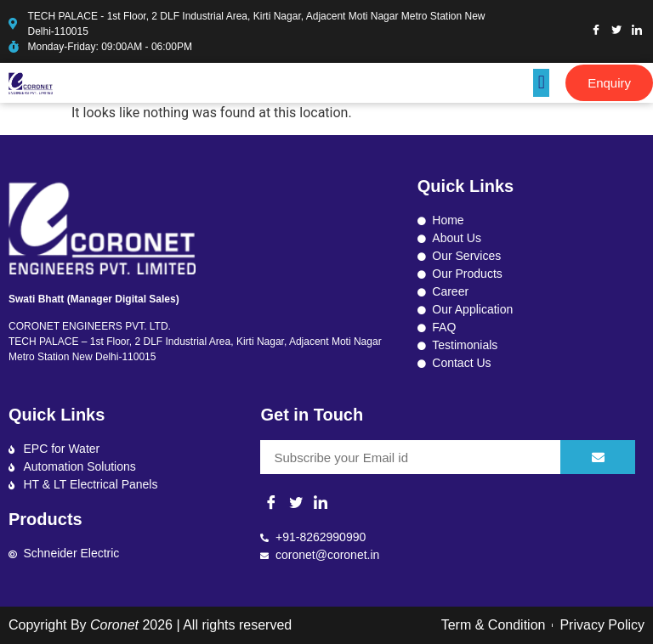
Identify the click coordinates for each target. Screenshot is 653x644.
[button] (541, 83)
